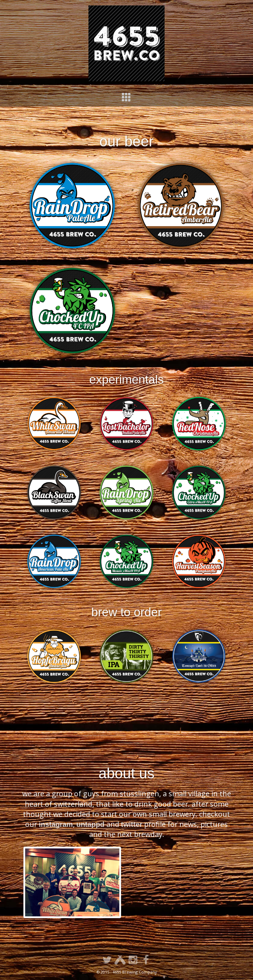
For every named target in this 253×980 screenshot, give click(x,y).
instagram (56, 824)
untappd (91, 824)
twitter (132, 824)
